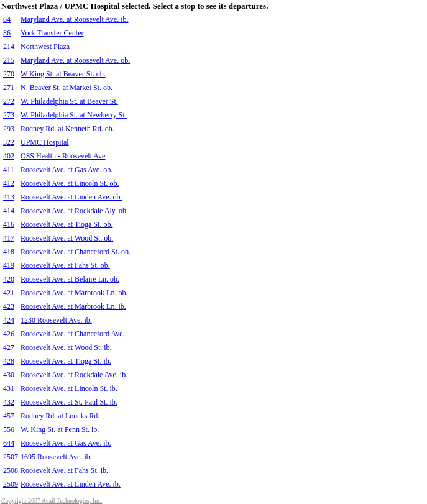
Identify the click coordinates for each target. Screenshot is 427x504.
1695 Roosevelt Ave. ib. (56, 457)
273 (9, 115)
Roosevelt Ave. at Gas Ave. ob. (67, 170)
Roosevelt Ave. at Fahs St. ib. (64, 470)
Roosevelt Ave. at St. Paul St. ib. (69, 402)
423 (9, 306)
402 (9, 156)
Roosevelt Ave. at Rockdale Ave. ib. (74, 375)
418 (9, 252)
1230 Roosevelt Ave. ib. (56, 320)
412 (9, 183)
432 (9, 402)
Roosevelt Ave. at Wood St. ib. (66, 347)
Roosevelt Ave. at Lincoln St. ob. (70, 183)
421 (9, 293)
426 (9, 334)
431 (9, 388)
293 (9, 129)
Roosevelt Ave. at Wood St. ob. (67, 238)
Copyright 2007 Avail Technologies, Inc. (52, 501)
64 (7, 19)
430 (9, 375)
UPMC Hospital (45, 142)
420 (9, 279)
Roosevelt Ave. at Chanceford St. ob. (76, 252)
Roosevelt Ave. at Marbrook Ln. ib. (73, 306)
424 (9, 320)
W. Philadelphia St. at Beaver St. (69, 101)
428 (9, 361)
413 (9, 197)
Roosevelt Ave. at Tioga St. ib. (66, 361)
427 (9, 347)
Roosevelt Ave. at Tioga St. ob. (67, 224)
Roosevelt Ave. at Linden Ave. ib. (71, 484)
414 (9, 211)
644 (9, 443)
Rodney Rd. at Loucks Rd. (60, 416)
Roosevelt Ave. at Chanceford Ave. (73, 334)
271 (9, 88)
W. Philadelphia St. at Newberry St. (74, 115)
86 (7, 33)
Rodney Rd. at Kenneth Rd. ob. (67, 129)
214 (9, 47)
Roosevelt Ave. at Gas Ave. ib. (66, 443)
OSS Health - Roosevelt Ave (63, 156)
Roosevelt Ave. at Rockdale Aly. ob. (74, 211)
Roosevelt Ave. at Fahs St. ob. (65, 265)
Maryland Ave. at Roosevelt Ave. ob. (75, 60)
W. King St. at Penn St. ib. (60, 429)
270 (9, 74)
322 (9, 142)
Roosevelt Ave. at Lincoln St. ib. (69, 388)
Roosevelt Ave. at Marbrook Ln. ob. (74, 293)
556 (9, 429)
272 (9, 101)
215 (9, 60)
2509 (11, 484)
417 (9, 238)
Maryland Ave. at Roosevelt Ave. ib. (75, 19)
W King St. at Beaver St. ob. (63, 74)
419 (9, 265)
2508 (11, 470)
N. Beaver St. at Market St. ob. (67, 88)
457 (9, 416)
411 (9, 170)
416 (9, 224)
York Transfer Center (52, 33)
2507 (11, 457)
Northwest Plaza (45, 47)
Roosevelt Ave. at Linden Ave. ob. (71, 197)
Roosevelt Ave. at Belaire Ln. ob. (70, 279)
